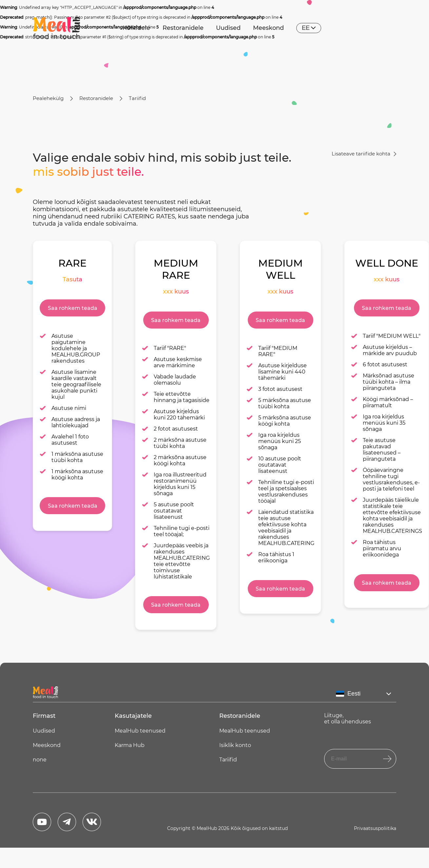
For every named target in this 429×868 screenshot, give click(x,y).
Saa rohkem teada (73, 308)
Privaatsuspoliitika (375, 828)
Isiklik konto (235, 745)
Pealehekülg (48, 98)
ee (309, 28)
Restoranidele (183, 28)
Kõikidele (136, 28)
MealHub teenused (140, 731)
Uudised (228, 28)
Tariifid (137, 98)
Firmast (44, 716)
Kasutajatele (133, 716)
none (40, 760)
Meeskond (268, 28)
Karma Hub (130, 745)
